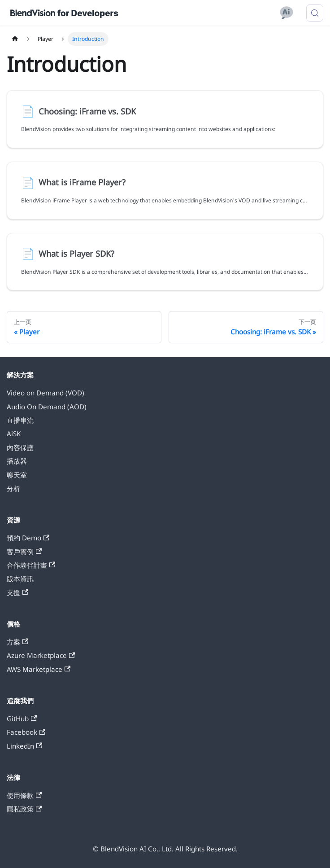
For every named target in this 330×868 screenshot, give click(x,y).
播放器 (17, 461)
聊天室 (17, 475)
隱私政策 (24, 809)
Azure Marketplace (41, 655)
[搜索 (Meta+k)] (315, 13)
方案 (17, 642)
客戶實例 (24, 552)
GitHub (22, 719)
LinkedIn (24, 746)
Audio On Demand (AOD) (47, 407)
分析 (13, 488)
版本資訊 (20, 579)
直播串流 (20, 420)
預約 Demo (28, 538)
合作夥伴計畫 (31, 565)
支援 (17, 592)
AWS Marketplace (39, 669)
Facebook (26, 732)
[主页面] (15, 39)
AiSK (14, 434)
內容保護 (20, 447)
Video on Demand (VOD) (46, 393)
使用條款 (24, 795)
